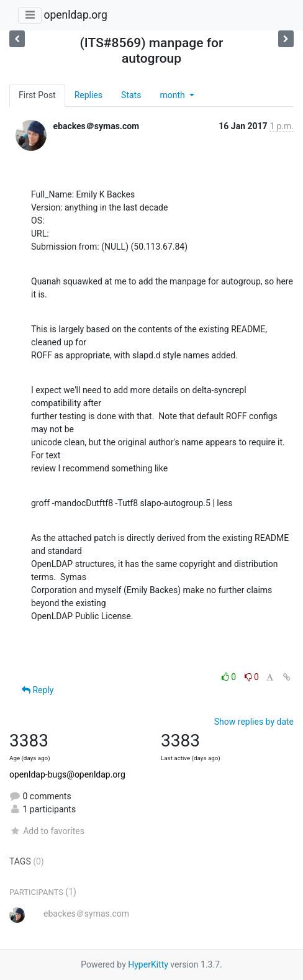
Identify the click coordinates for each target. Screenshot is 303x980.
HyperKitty (148, 964)
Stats (131, 95)
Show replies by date (254, 722)
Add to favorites (47, 831)
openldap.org (75, 15)
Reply (38, 690)
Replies (88, 95)
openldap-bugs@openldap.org (67, 774)
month (173, 95)
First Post (37, 95)
